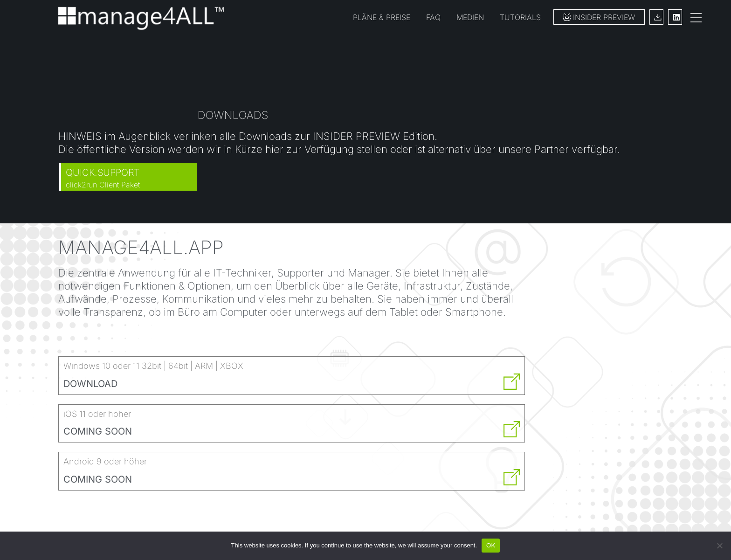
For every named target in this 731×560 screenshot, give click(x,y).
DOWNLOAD (90, 384)
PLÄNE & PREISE (382, 17)
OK (491, 545)
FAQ (433, 17)
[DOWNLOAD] (512, 382)
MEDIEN (470, 17)
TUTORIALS (520, 17)
